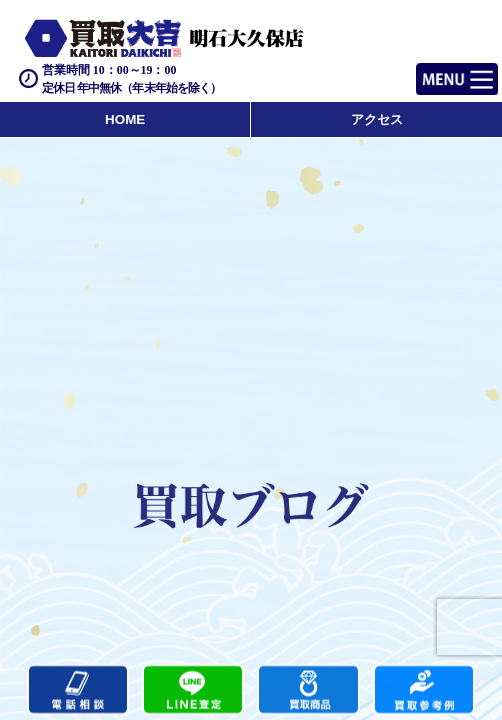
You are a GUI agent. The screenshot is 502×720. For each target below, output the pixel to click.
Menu (434, 70)
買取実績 (424, 690)
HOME (125, 119)
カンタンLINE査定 (193, 690)
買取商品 (308, 690)
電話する (78, 690)
